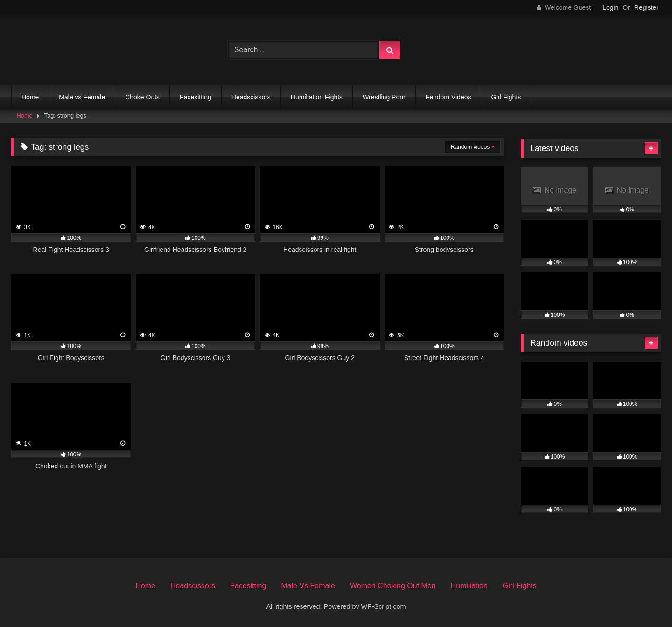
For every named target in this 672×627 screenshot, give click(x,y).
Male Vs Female (308, 586)
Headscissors (251, 97)
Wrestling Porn (384, 97)
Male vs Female (82, 97)
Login (610, 7)
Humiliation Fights (317, 97)
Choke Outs (142, 97)
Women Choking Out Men (393, 586)
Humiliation (469, 586)
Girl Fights (506, 97)
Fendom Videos (448, 97)
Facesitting (196, 97)
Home (30, 97)
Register (646, 7)
